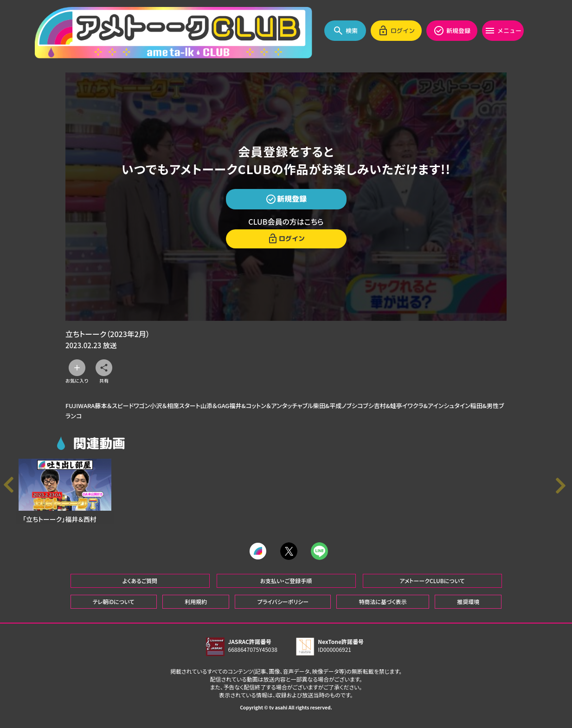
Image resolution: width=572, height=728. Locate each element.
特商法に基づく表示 (382, 607)
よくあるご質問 (140, 586)
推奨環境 (468, 607)
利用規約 (196, 607)
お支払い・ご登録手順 (286, 586)
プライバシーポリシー (283, 607)
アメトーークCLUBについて (432, 586)
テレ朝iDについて (114, 607)
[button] (563, 489)
